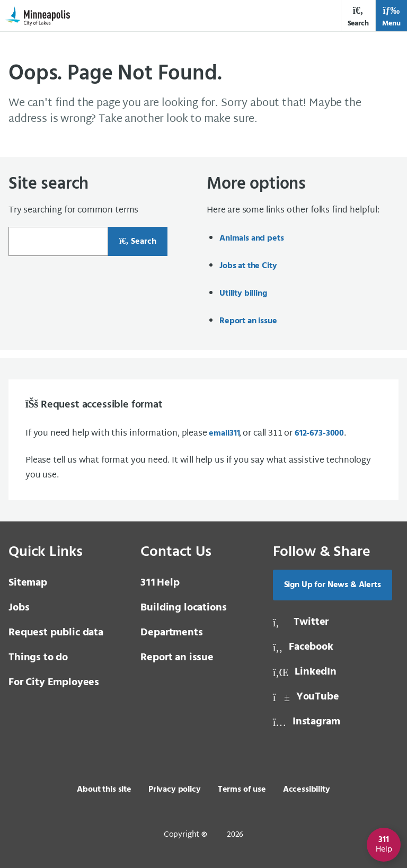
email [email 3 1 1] (224, 433)
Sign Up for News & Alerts (333, 585)
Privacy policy (175, 790)
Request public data (56, 633)
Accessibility (307, 790)
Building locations (183, 608)
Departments (171, 633)
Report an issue (248, 321)
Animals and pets (251, 238)
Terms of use (242, 790)
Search (358, 17)
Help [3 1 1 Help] (160, 583)
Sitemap (28, 583)
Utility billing (243, 294)
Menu (391, 17)
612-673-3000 (319, 433)
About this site (104, 790)
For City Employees (54, 683)
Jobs (19, 608)
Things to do (38, 658)
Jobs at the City (248, 266)
